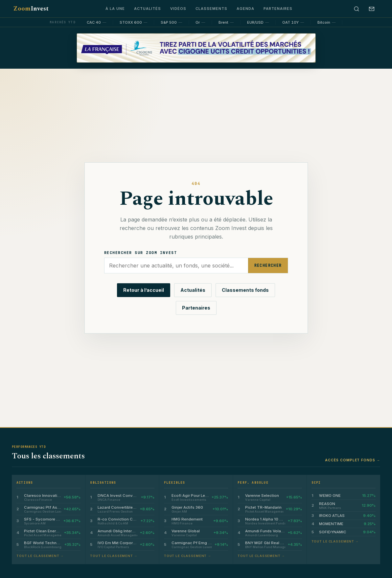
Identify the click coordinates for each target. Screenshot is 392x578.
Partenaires (278, 9)
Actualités (148, 9)
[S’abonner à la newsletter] (372, 9)
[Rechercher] (357, 9)
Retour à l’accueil (144, 290)
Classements (211, 9)
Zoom (31, 9)
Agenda (245, 9)
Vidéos (178, 9)
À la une (115, 9)
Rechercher (268, 265)
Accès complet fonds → (353, 460)
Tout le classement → (40, 556)
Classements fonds (245, 290)
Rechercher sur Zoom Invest (141, 253)
